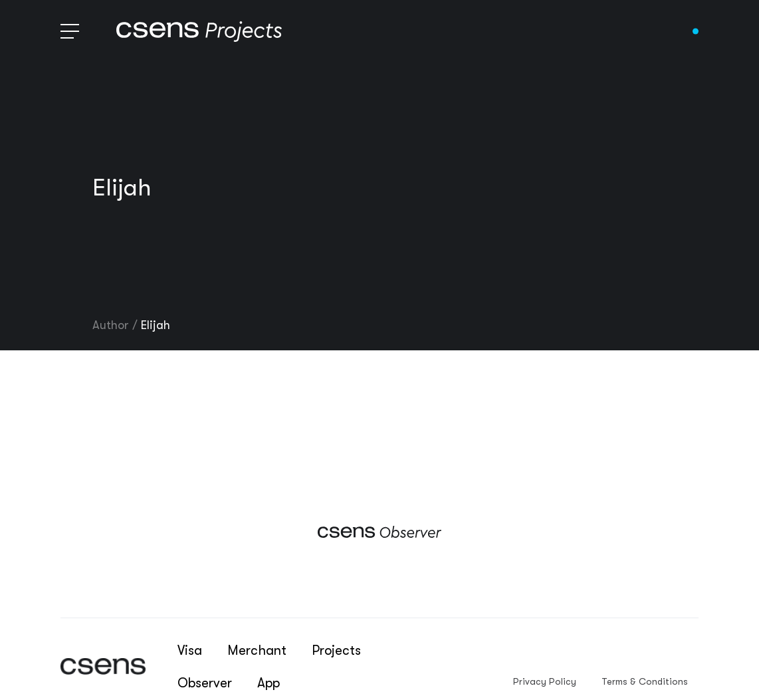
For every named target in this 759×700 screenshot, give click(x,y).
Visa (190, 650)
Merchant (257, 650)
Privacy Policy (545, 681)
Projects (336, 650)
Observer (205, 683)
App (269, 683)
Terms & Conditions (645, 681)
